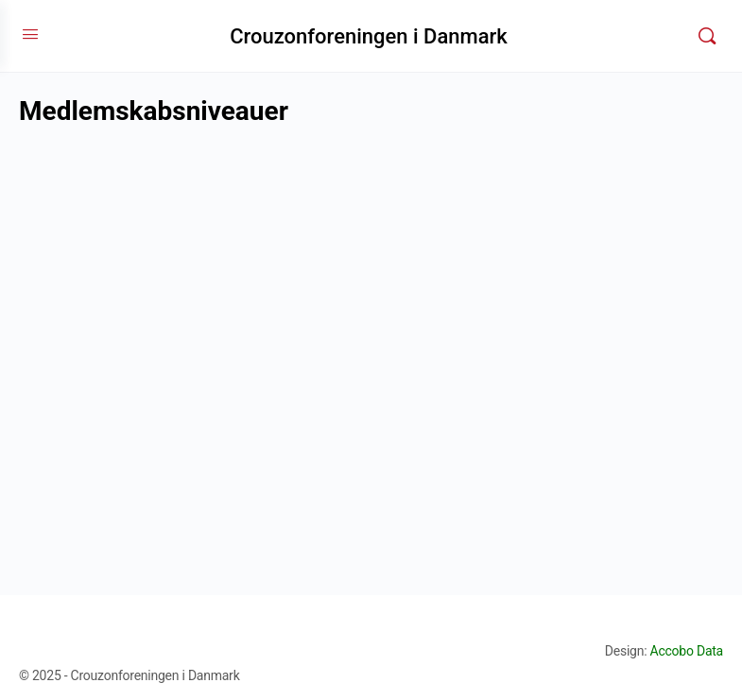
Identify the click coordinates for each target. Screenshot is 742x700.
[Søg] (707, 36)
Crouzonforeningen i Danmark (369, 36)
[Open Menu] (30, 34)
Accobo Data (687, 651)
